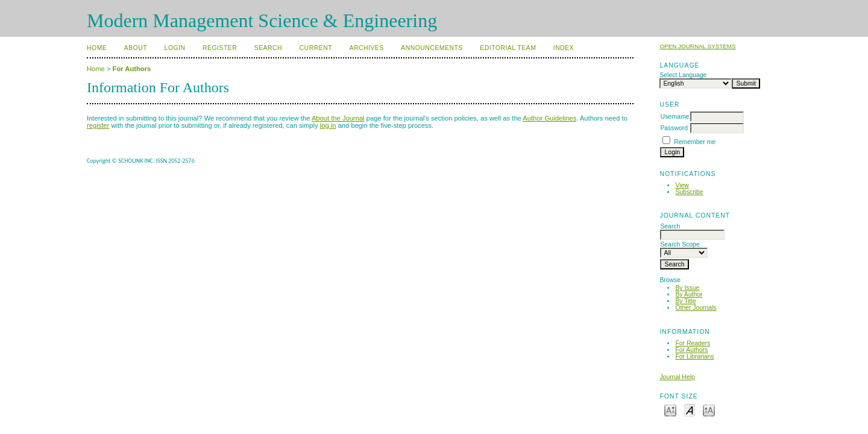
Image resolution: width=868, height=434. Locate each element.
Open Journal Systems (697, 46)
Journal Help (677, 377)
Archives (366, 48)
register (98, 125)
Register (220, 48)
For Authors (691, 350)
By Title (685, 301)
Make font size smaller (670, 410)
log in (328, 125)
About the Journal (338, 118)
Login (175, 48)
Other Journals (696, 308)
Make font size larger (709, 410)
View (682, 185)
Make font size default (690, 410)
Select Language (683, 75)
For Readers (693, 343)
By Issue (687, 288)
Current (316, 48)
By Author (689, 294)
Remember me (695, 142)
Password (674, 128)
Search (268, 48)
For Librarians (694, 357)
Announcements (432, 48)
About (136, 48)
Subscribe (689, 192)
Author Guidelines (549, 118)
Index (564, 48)
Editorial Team (508, 48)
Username (675, 117)
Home (97, 48)
